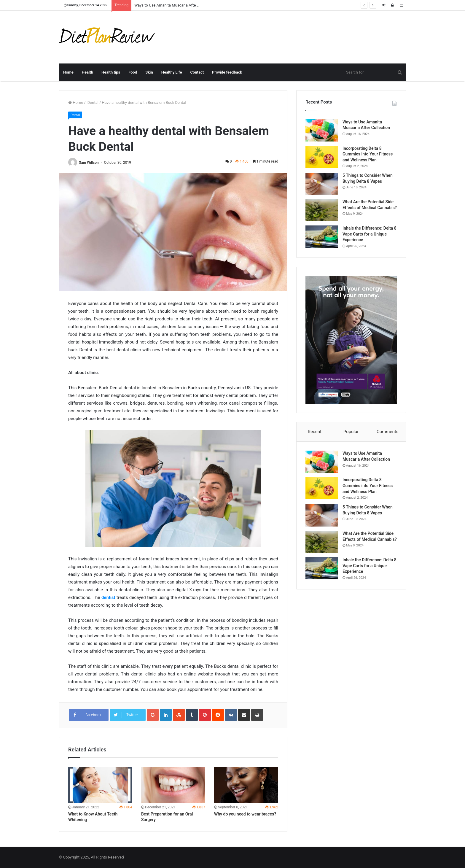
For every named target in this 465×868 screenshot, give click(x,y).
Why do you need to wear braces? (245, 814)
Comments (388, 432)
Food (133, 72)
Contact (197, 72)
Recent (315, 432)
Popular (351, 432)
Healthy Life (172, 72)
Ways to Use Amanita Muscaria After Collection (175, 5)
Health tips (111, 72)
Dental (93, 102)
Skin (149, 72)
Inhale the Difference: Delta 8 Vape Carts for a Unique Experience (370, 234)
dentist (108, 597)
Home (68, 72)
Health (87, 72)
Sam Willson (89, 163)
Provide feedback (227, 72)
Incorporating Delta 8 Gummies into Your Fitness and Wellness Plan (368, 154)
